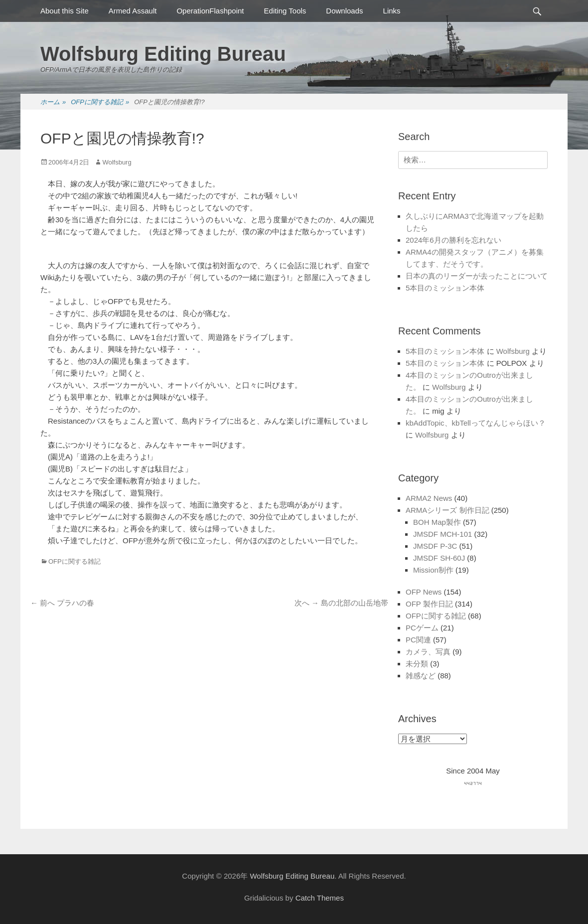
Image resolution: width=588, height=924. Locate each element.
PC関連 (418, 640)
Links (392, 11)
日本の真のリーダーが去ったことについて (477, 276)
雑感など (421, 676)
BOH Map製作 (437, 522)
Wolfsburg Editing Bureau (163, 54)
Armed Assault (133, 11)
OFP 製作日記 (429, 604)
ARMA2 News (429, 498)
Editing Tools (285, 11)
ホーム (53, 102)
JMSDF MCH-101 (442, 534)
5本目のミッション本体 (445, 288)
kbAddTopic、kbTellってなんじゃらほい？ (476, 423)
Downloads (344, 11)
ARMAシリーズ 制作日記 (447, 510)
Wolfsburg (117, 162)
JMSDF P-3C (435, 546)
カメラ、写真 (428, 652)
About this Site (65, 11)
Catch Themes (320, 898)
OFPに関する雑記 (100, 102)
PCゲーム (422, 628)
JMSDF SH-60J (439, 558)
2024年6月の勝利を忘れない (453, 240)
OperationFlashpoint (210, 11)
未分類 (417, 664)
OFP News (424, 592)
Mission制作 (433, 570)
